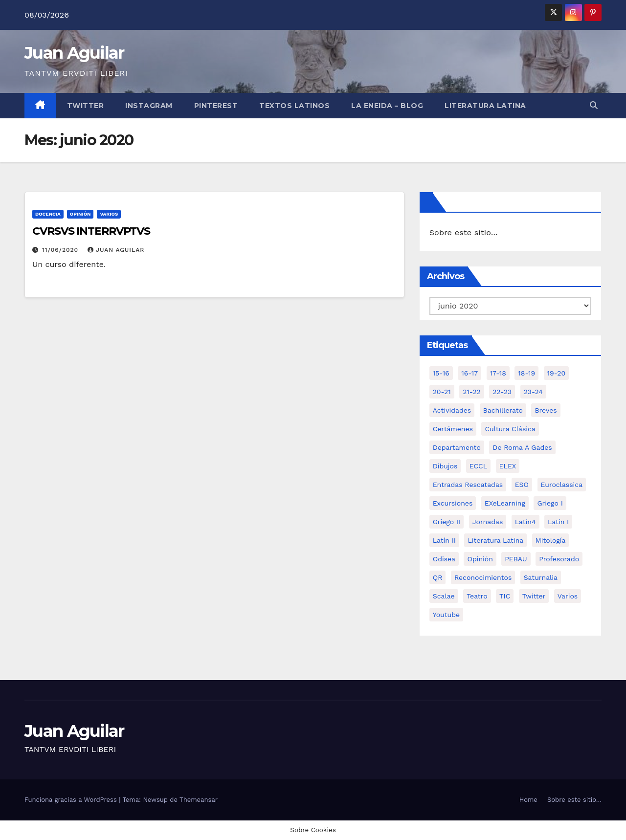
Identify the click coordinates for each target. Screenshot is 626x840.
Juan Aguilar (74, 53)
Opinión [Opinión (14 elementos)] (480, 559)
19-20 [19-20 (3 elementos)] (557, 373)
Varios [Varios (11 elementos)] (568, 596)
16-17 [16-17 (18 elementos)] (469, 373)
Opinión (80, 214)
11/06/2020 (61, 250)
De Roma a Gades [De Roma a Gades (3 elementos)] (522, 447)
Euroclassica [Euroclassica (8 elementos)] (562, 485)
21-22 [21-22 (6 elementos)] (472, 392)
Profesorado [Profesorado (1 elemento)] (559, 559)
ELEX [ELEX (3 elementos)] (508, 466)
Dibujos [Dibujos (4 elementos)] (445, 466)
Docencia (48, 214)
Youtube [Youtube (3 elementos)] (446, 615)
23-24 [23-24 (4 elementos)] (533, 392)
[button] (594, 105)
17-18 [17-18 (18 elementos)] (498, 373)
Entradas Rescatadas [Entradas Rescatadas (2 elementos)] (468, 485)
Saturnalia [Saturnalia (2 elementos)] (541, 577)
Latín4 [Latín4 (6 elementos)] (525, 522)
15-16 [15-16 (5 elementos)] (441, 373)
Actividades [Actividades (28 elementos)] (452, 410)
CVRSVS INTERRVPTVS (91, 231)
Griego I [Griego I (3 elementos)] (550, 503)
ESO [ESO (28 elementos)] (522, 485)
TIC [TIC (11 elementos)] (505, 596)
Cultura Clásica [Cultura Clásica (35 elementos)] (510, 429)
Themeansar (199, 800)
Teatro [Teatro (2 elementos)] (477, 596)
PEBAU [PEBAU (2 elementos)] (516, 559)
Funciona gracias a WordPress (72, 800)
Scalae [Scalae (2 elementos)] (444, 596)
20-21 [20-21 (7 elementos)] (442, 392)
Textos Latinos (294, 106)
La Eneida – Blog (387, 106)
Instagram (149, 106)
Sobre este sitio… (464, 232)
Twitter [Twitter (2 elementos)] (534, 596)
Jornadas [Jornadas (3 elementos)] (488, 522)
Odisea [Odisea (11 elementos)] (444, 559)
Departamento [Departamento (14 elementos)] (457, 447)
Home (528, 800)
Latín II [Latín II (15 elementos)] (444, 540)
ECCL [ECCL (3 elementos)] (478, 466)
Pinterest (216, 106)
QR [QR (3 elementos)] (438, 577)
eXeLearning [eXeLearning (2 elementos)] (505, 503)
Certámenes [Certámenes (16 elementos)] (453, 429)
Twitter (86, 106)
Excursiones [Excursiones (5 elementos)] (453, 503)
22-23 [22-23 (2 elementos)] (502, 392)
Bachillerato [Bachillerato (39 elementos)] (503, 410)
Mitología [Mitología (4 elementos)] (551, 540)
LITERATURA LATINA (485, 106)
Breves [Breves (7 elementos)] (546, 410)
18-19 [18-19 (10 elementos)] (526, 373)
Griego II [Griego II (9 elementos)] (447, 522)
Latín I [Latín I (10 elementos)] (558, 522)
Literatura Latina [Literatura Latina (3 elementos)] (495, 540)
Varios (109, 214)
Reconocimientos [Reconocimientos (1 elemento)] (483, 577)
